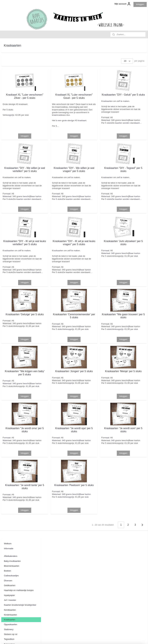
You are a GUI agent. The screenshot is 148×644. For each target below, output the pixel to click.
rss (74, 638)
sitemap (68, 638)
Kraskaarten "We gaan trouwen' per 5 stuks (130, 351)
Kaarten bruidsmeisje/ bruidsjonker (20, 107)
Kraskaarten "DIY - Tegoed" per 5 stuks (130, 182)
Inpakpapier (9, 97)
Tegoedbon (9, 141)
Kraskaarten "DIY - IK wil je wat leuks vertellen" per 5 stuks (60, 268)
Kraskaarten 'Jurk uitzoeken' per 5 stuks (130, 267)
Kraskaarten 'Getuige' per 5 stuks (60, 351)
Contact (8, 168)
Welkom (8, 46)
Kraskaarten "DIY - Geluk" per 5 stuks (130, 98)
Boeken (7, 73)
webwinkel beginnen (84, 638)
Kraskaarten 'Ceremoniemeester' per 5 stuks (95, 353)
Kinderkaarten (10, 117)
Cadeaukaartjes (11, 78)
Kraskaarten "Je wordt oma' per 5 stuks (60, 479)
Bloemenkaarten (12, 68)
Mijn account (123, 4)
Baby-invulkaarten (12, 63)
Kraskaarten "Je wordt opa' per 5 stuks (95, 479)
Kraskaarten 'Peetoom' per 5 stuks (95, 541)
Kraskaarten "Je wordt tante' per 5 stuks (60, 541)
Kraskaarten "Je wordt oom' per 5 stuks (130, 479)
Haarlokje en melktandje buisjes (19, 92)
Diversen (8, 83)
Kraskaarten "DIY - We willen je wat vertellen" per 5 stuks (60, 184)
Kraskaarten (10, 122)
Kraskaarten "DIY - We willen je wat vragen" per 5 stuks (95, 184)
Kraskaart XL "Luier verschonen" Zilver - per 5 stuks (60, 99)
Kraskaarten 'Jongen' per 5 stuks (95, 416)
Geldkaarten (10, 88)
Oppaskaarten (11, 127)
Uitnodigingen (10, 161)
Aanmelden (9, 622)
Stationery (9, 132)
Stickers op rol (11, 136)
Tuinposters (9, 146)
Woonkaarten (10, 156)
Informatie (9, 51)
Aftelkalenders (11, 58)
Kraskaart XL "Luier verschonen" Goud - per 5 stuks (95, 99)
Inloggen (140, 4)
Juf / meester (10, 102)
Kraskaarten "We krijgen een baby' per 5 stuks (60, 416)
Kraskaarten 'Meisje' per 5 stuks (130, 416)
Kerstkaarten (10, 112)
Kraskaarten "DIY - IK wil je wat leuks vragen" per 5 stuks (95, 268)
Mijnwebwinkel (109, 638)
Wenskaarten (10, 151)
